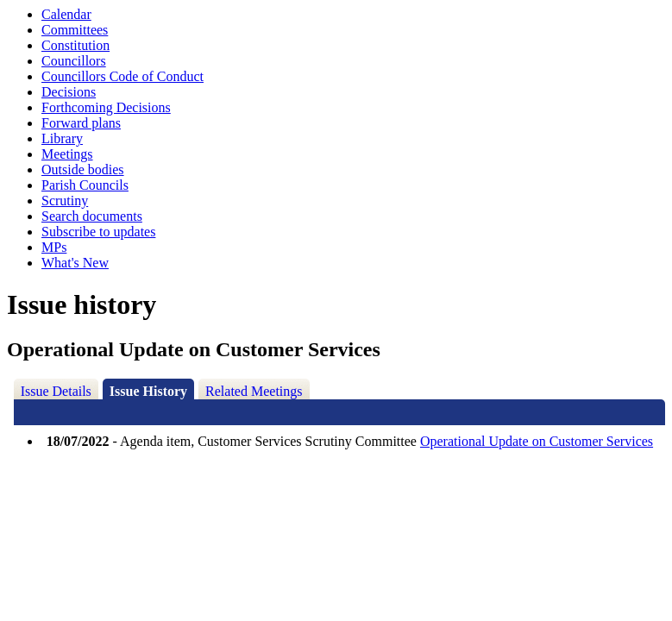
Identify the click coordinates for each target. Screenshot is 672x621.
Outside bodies (83, 169)
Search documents (92, 216)
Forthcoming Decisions (106, 107)
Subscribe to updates (98, 232)
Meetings (67, 154)
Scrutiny (65, 201)
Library (62, 138)
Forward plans (81, 123)
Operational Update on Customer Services (537, 441)
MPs (54, 247)
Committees (75, 30)
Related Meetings (254, 391)
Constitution (75, 45)
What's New (75, 263)
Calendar (66, 14)
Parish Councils (85, 185)
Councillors (74, 61)
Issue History (148, 391)
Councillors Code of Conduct (122, 76)
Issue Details (56, 391)
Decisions (69, 92)
